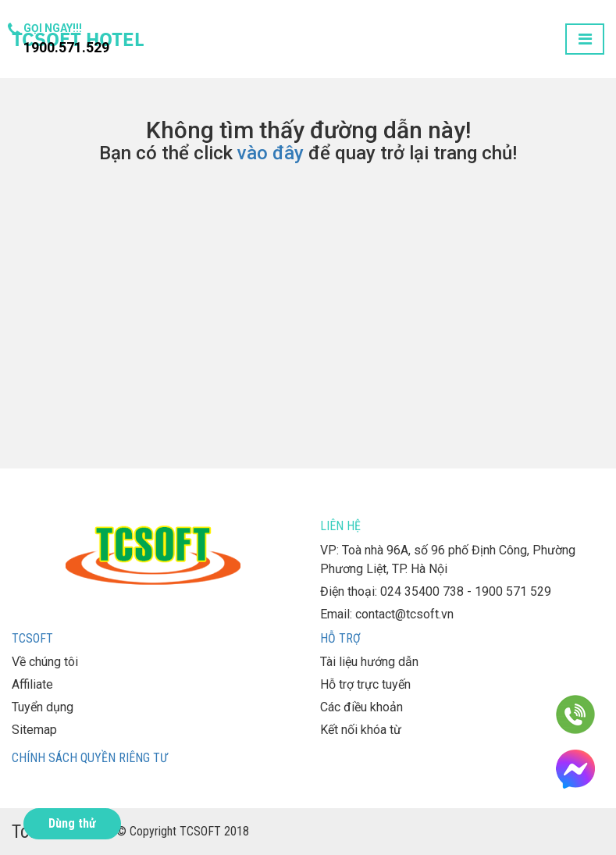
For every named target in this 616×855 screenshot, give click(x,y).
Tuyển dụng (43, 707)
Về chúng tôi (45, 662)
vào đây (271, 153)
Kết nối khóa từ (361, 730)
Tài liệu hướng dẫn (369, 662)
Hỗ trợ (340, 638)
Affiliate (32, 684)
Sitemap (34, 730)
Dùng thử (72, 823)
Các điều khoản (361, 707)
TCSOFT (32, 638)
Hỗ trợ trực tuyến (365, 684)
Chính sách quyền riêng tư (90, 758)
